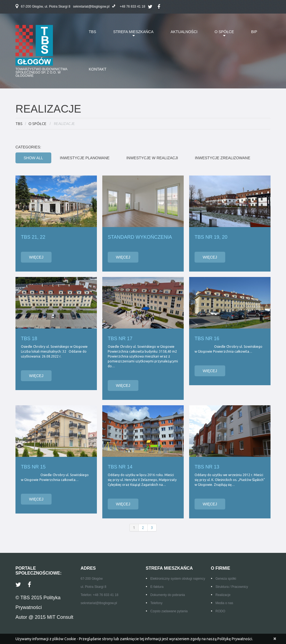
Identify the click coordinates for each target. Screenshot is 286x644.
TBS (92, 32)
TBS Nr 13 (207, 467)
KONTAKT (98, 69)
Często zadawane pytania (169, 611)
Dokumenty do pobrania (168, 595)
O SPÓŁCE (220, 35)
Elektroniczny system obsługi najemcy (178, 579)
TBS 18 (29, 339)
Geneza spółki (226, 579)
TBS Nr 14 (120, 467)
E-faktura (157, 587)
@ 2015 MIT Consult (51, 617)
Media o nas (224, 603)
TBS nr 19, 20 (211, 237)
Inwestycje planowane (85, 158)
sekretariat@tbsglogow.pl (91, 7)
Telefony (156, 603)
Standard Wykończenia (140, 237)
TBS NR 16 (207, 339)
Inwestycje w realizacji (152, 158)
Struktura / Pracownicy (232, 587)
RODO (220, 611)
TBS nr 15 (33, 467)
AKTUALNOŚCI (184, 32)
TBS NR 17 (120, 339)
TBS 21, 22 (33, 237)
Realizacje (223, 595)
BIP (254, 32)
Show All (33, 158)
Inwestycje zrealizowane (223, 158)
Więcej (36, 257)
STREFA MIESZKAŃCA (129, 35)
